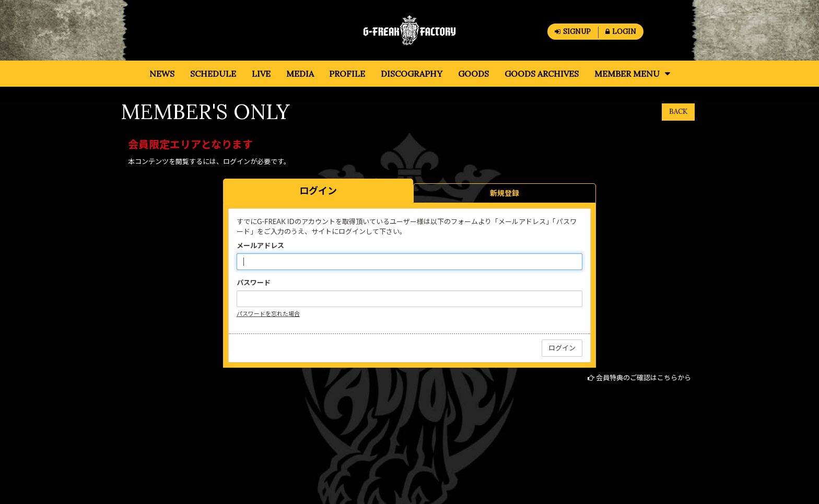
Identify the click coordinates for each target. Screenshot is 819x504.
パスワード (254, 283)
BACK (678, 112)
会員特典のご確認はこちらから (643, 378)
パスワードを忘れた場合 (268, 314)
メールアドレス (260, 245)
